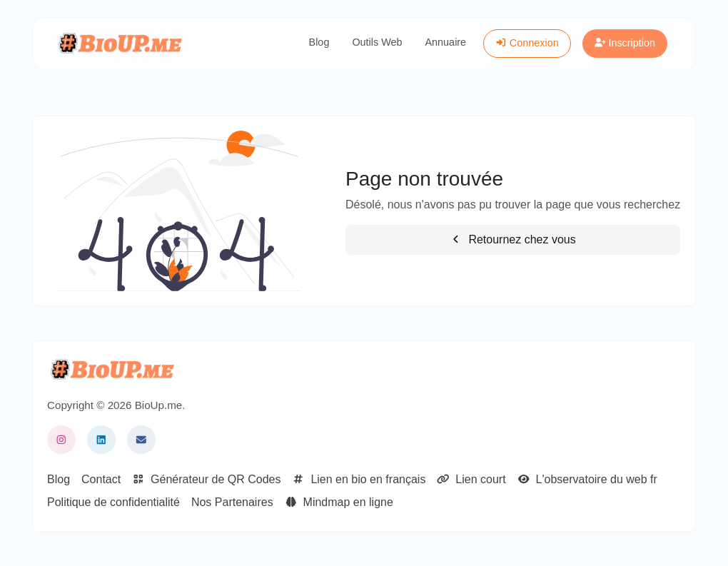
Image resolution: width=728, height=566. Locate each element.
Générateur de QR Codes (206, 479)
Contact (101, 479)
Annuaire (446, 42)
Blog (319, 42)
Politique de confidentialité (113, 502)
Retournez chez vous (512, 239)
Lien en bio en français (359, 479)
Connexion (527, 43)
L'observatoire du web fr (587, 479)
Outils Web (377, 42)
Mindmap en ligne (339, 502)
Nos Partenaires (232, 502)
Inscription (625, 43)
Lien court (471, 479)
